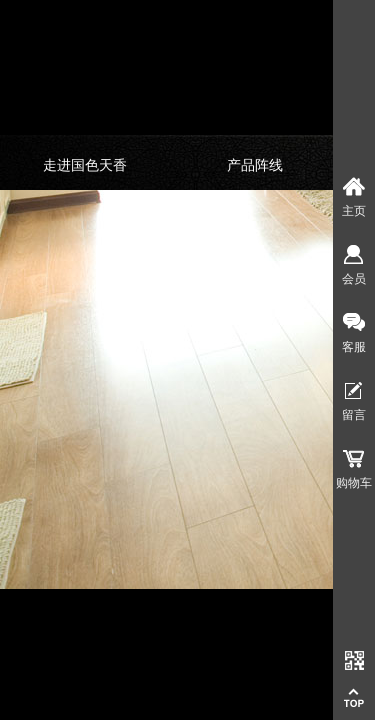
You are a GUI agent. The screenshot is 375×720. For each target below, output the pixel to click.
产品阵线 (255, 165)
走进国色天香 (85, 165)
